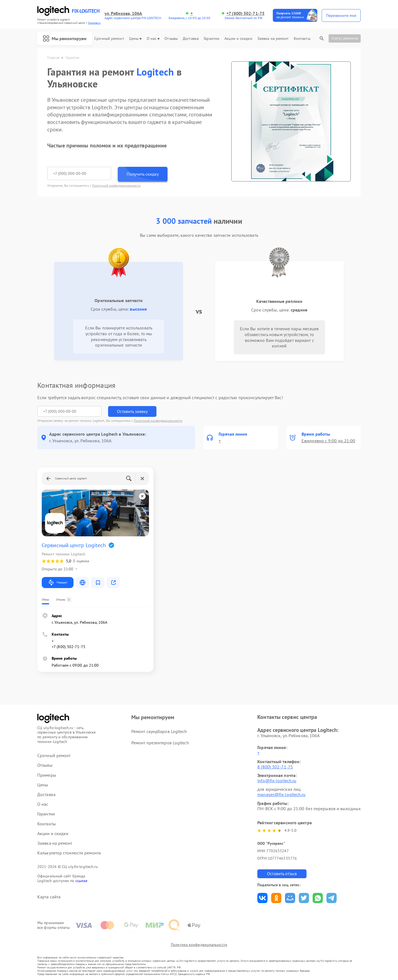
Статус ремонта (345, 38)
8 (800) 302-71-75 (275, 767)
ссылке (81, 881)
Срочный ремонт (109, 39)
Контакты (302, 39)
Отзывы (171, 39)
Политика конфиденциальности (199, 945)
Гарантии (212, 39)
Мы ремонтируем (65, 38)
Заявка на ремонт (273, 39)
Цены (135, 39)
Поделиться (262, 898)
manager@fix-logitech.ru (281, 794)
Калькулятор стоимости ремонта (69, 853)
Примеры (47, 775)
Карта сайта (49, 897)
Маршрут (58, 583)
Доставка (191, 39)
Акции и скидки (238, 39)
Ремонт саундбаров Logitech (159, 731)
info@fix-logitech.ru (277, 781)
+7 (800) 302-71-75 (245, 13)
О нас (153, 39)
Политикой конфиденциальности (116, 185)
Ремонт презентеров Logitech (160, 743)
